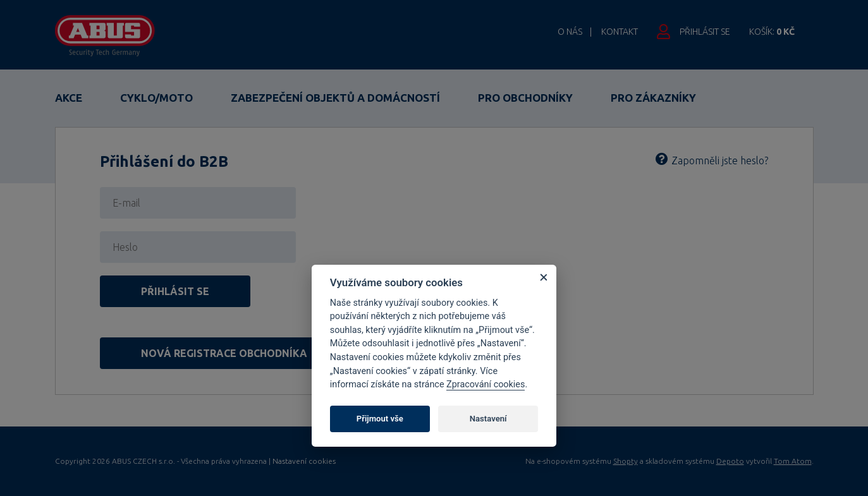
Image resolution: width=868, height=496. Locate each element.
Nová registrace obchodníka (224, 353)
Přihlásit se (705, 32)
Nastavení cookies (304, 461)
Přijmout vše (380, 419)
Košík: (772, 32)
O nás (570, 32)
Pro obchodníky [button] (525, 98)
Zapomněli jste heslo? (720, 160)
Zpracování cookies (486, 384)
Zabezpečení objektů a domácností (335, 98)
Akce (69, 98)
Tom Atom (793, 461)
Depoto (730, 461)
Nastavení (488, 419)
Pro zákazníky (653, 98)
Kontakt (620, 32)
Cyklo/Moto (156, 98)
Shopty (626, 461)
